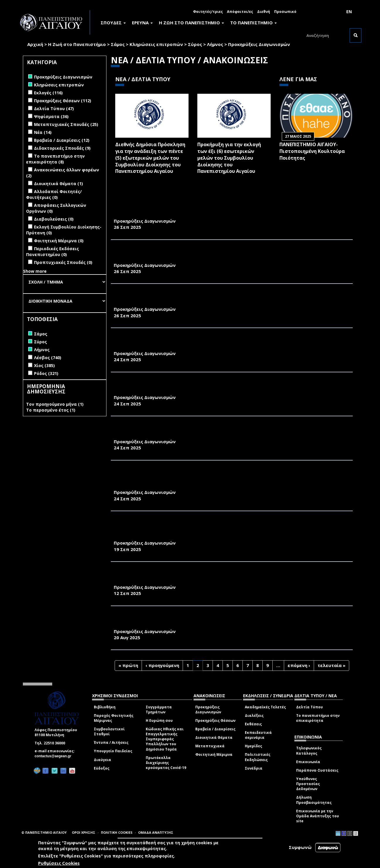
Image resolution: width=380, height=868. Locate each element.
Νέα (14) (43, 132)
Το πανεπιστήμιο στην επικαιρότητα (318, 718)
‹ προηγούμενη (162, 665)
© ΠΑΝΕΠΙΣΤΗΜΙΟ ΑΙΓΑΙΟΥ (44, 832)
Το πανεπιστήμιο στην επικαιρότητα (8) (55, 159)
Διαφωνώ (328, 847)
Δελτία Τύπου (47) (54, 109)
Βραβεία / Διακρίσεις (215, 729)
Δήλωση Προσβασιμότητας (314, 800)
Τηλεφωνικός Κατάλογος (309, 751)
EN (349, 12)
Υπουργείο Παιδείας (113, 751)
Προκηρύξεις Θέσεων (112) (63, 101)
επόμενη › (299, 665)
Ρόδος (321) (46, 373)
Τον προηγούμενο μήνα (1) (55, 404)
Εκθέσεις (253, 724)
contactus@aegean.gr (55, 756)
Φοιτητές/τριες (208, 12)
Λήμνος (215, 44)
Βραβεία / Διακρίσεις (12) (62, 140)
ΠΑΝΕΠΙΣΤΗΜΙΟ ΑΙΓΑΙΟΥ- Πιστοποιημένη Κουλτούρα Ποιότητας (312, 151)
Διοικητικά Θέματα (214, 737)
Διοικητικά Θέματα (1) (58, 184)
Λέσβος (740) (48, 358)
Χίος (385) (44, 365)
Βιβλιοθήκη (105, 707)
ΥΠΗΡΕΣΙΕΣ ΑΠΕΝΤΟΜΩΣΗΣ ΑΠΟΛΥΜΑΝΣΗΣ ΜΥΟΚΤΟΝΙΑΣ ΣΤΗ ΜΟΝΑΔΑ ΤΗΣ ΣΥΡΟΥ (212, 214)
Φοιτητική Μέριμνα (214, 754)
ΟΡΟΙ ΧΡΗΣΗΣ (84, 832)
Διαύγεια (102, 760)
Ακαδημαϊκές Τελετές (265, 707)
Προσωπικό (285, 12)
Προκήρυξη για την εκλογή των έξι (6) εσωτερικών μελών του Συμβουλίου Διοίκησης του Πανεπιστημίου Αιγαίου (229, 158)
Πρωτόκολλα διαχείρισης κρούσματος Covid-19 (166, 763)
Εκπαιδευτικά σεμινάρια (258, 735)
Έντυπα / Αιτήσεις (111, 742)
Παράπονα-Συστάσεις (317, 770)
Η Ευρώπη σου (159, 721)
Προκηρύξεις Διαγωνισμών (208, 710)
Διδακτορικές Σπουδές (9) (62, 148)
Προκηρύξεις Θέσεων (215, 721)
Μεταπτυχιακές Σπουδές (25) (66, 124)
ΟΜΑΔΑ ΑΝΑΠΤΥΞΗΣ (156, 832)
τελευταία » (331, 665)
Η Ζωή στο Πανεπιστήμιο (77, 44)
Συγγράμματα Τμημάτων (159, 710)
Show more (35, 271)
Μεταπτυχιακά (210, 746)
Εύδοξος (102, 768)
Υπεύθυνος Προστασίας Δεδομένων (308, 784)
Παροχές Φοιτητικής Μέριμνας (114, 718)
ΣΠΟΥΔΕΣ (113, 23)
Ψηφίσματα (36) (51, 116)
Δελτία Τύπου (309, 707)
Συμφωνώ (300, 847)
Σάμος (118, 44)
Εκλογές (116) (48, 93)
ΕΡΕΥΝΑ (142, 23)
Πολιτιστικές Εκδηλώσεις (258, 757)
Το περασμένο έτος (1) (51, 410)
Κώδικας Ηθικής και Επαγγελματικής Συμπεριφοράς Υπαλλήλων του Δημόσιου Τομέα (165, 739)
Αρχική (35, 44)
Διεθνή (264, 12)
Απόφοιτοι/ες (240, 12)
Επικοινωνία (308, 762)
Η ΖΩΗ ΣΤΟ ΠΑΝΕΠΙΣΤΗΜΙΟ (191, 23)
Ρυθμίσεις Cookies (59, 863)
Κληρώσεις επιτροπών (156, 44)
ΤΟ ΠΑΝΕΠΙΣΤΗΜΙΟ (253, 23)
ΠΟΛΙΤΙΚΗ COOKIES (117, 832)
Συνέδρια (254, 768)
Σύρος (195, 44)
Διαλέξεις (254, 716)
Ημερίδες (253, 746)
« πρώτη (128, 665)
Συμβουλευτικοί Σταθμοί (109, 731)
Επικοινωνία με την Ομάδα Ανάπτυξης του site (318, 816)
